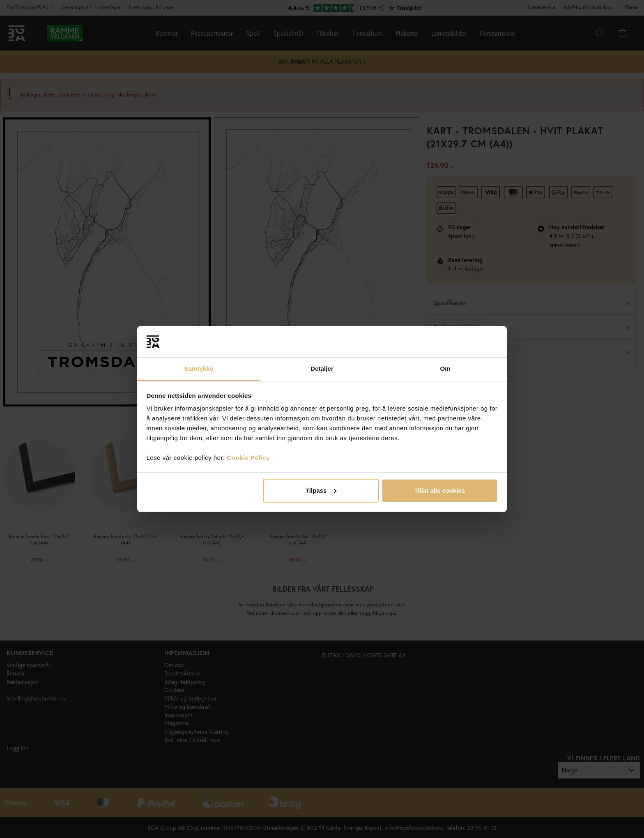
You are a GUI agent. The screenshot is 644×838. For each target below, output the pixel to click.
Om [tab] (445, 368)
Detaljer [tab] (322, 368)
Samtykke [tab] (199, 368)
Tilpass (321, 490)
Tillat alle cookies (439, 490)
